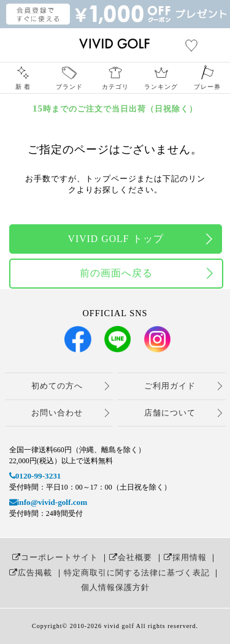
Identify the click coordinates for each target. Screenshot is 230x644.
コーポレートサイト (55, 557)
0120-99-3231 (35, 476)
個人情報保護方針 (115, 587)
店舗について (170, 413)
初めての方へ (57, 386)
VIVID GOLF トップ (115, 239)
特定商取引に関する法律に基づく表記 (137, 573)
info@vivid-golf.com (48, 502)
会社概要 (131, 557)
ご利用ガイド (170, 386)
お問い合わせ (57, 413)
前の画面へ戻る (116, 273)
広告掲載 (31, 573)
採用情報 (185, 557)
